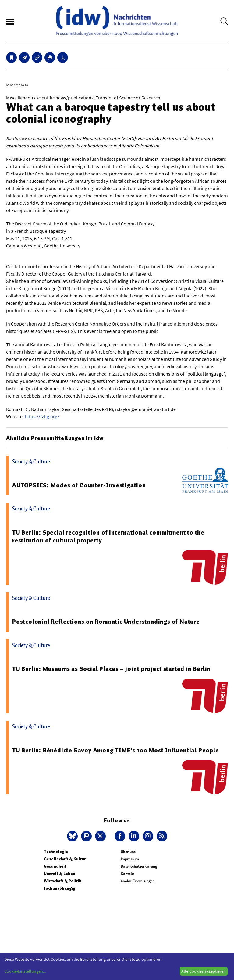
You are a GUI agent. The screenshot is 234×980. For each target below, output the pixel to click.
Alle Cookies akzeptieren (204, 971)
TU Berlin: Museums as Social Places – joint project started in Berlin (111, 669)
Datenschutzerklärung (139, 866)
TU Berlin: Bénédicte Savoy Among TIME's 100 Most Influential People (116, 750)
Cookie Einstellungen (138, 881)
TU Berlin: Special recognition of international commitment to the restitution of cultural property (108, 536)
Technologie (56, 852)
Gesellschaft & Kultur (65, 859)
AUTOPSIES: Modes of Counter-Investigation (79, 485)
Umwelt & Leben (60, 874)
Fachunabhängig (60, 888)
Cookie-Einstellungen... (25, 971)
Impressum (130, 859)
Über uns (128, 852)
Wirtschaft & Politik (62, 881)
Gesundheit (55, 866)
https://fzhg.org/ (42, 416)
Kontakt (127, 874)
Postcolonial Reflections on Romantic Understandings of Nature (106, 622)
